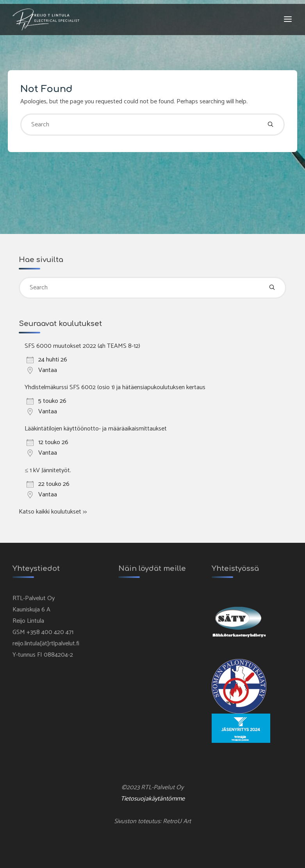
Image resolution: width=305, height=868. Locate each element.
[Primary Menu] (288, 19)
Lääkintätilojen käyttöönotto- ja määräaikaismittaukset (96, 429)
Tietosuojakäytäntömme (153, 799)
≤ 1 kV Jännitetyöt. (48, 470)
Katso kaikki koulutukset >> (53, 512)
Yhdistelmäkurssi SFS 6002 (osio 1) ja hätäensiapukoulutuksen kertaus (115, 387)
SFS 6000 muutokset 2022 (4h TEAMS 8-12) (82, 346)
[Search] (270, 125)
